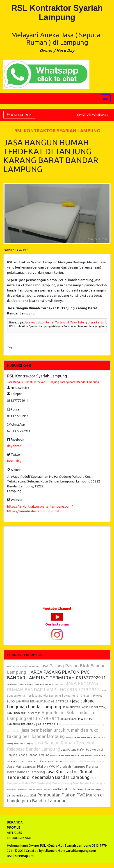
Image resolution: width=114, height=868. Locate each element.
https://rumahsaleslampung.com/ (33, 511)
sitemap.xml (25, 856)
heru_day (14, 461)
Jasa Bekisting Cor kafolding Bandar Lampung (83, 761)
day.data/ (14, 446)
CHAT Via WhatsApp (93, 115)
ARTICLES (14, 833)
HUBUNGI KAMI (19, 838)
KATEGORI (19, 115)
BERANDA (15, 822)
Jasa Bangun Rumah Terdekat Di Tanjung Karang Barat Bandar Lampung (53, 382)
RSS (10, 856)
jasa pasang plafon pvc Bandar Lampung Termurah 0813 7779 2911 (36, 684)
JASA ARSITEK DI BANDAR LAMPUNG (23, 667)
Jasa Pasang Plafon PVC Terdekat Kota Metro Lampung (39, 761)
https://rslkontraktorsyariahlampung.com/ (40, 506)
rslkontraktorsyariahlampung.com (70, 851)
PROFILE (14, 827)
